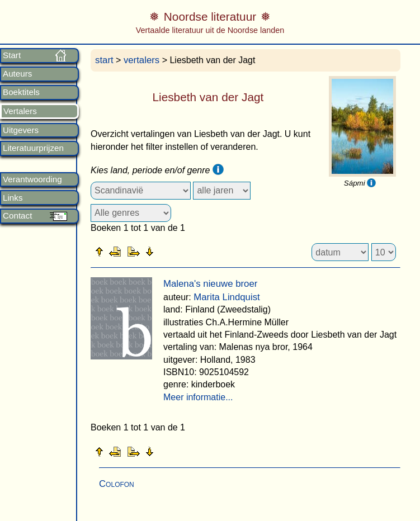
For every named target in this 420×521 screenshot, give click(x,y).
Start (12, 55)
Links (13, 198)
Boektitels (21, 92)
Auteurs (17, 74)
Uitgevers (21, 130)
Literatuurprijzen (33, 148)
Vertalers (20, 111)
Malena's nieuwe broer (210, 284)
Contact (17, 216)
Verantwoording (32, 179)
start (104, 60)
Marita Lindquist (226, 297)
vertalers (141, 60)
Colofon (117, 484)
